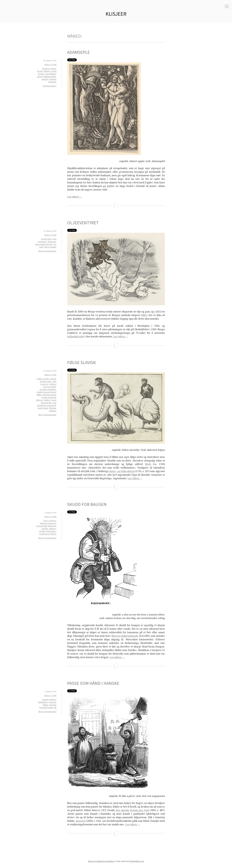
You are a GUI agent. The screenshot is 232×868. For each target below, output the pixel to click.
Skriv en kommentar (47, 251)
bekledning (43, 702)
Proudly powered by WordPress (101, 861)
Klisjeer (116, 14)
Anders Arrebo (43, 379)
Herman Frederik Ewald (48, 706)
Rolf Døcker (51, 531)
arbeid (53, 379)
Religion (45, 79)
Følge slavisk (82, 362)
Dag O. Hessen (50, 521)
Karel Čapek (43, 408)
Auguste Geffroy (49, 700)
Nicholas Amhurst (53, 409)
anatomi (46, 69)
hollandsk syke (76, 336)
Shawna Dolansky (52, 81)
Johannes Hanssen (48, 523)
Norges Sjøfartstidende (125, 636)
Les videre (75, 197)
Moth (148, 464)
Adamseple (78, 52)
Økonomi (52, 242)
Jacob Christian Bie (48, 401)
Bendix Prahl (45, 381)
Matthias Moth (50, 77)
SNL (144, 315)
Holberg (47, 400)
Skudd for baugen (87, 504)
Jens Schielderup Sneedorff (47, 404)
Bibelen (47, 71)
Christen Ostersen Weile (50, 385)
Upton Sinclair (50, 247)
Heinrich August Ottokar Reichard (49, 396)
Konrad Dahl (42, 526)
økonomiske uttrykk (44, 244)
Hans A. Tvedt (50, 65)
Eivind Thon (46, 239)
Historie (40, 400)
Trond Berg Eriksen (48, 534)
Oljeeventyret (83, 223)
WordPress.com (137, 861)
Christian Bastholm (48, 389)
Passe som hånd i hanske (93, 683)
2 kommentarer (49, 86)
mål (55, 708)
